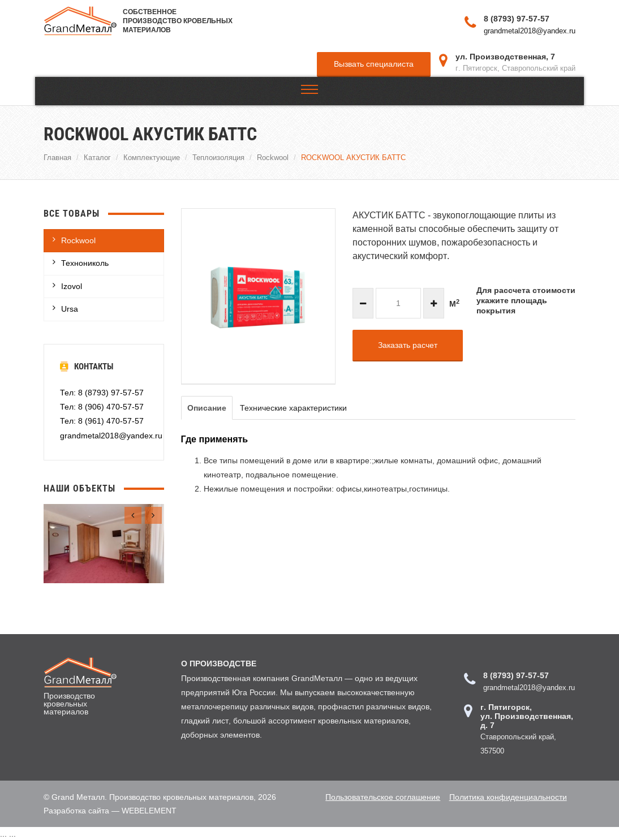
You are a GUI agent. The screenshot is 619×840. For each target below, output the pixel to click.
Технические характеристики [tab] (293, 407)
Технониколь (85, 262)
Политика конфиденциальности (505, 796)
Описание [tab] (207, 407)
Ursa (70, 308)
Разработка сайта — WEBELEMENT (110, 809)
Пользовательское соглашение (378, 796)
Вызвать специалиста (374, 63)
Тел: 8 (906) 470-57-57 (102, 406)
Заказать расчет (408, 344)
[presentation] (133, 515)
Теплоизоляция (218, 157)
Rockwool (273, 157)
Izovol (72, 286)
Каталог (97, 157)
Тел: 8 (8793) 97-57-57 (102, 392)
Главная (57, 157)
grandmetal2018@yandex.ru (530, 30)
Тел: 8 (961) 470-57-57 (102, 420)
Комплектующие (152, 157)
